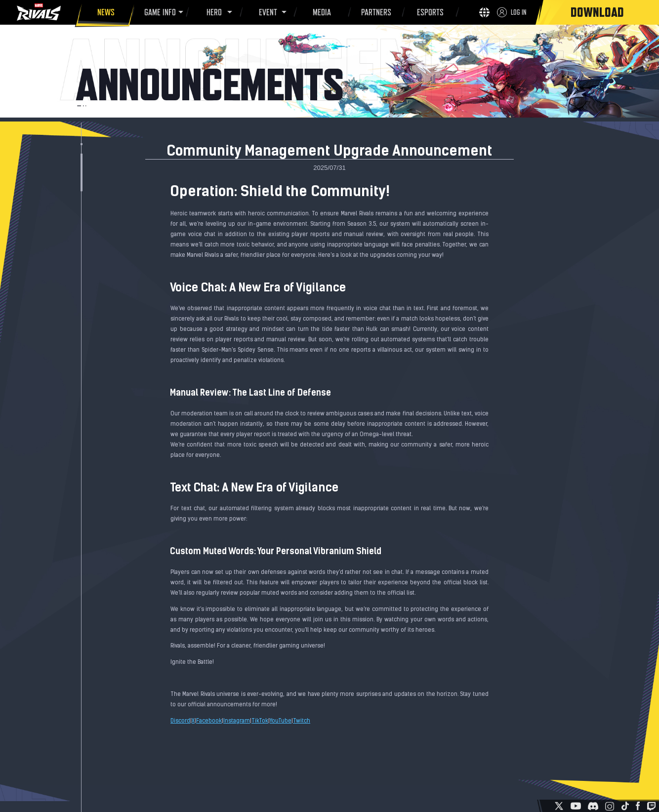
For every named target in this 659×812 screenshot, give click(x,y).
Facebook (209, 721)
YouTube (281, 721)
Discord (180, 721)
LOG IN (519, 12)
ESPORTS (429, 14)
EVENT (267, 12)
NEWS (104, 14)
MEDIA (320, 14)
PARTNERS (375, 14)
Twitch (302, 721)
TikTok (260, 721)
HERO (213, 12)
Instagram (237, 721)
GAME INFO (158, 12)
